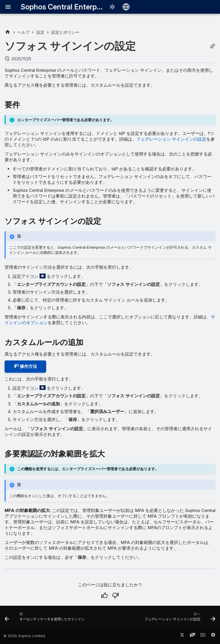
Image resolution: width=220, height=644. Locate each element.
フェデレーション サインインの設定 (171, 139)
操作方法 (25, 366)
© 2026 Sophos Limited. (25, 636)
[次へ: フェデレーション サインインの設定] (179, 619)
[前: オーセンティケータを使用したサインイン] (46, 619)
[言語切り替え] (126, 7)
